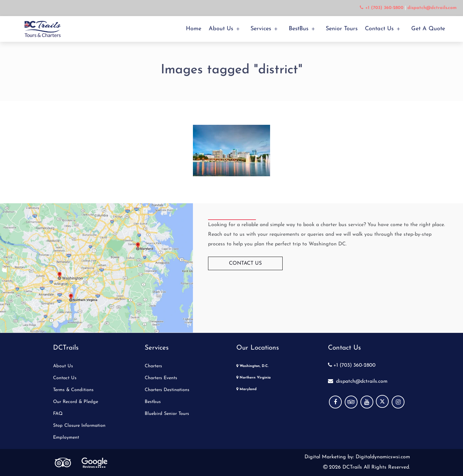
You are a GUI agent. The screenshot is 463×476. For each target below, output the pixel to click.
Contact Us (379, 29)
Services (261, 29)
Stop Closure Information (79, 426)
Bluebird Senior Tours (167, 414)
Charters (153, 366)
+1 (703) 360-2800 (352, 365)
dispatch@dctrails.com (358, 381)
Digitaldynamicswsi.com (382, 457)
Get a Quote (428, 29)
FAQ (58, 414)
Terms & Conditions (73, 390)
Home (194, 29)
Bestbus (153, 402)
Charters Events (161, 378)
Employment (66, 438)
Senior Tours (342, 29)
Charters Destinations (167, 390)
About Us (221, 29)
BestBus (299, 29)
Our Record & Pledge (76, 402)
